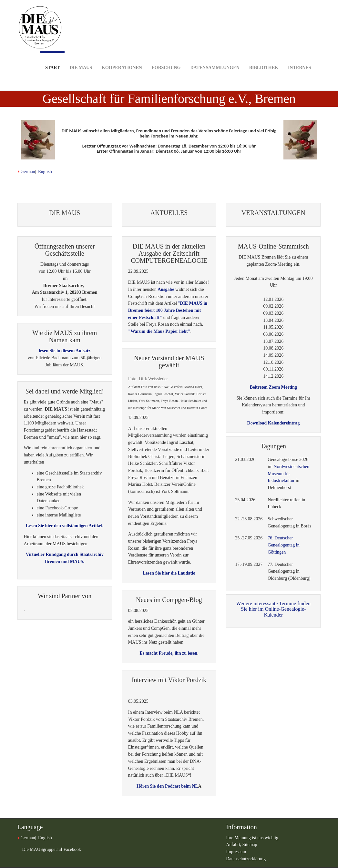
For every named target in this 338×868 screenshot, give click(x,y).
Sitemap (250, 845)
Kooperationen (122, 58)
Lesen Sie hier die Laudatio (169, 573)
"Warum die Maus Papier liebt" (159, 331)
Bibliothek (264, 58)
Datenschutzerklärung (246, 859)
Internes (300, 58)
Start (52, 61)
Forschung (166, 58)
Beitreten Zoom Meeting (273, 387)
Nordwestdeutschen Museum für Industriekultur (288, 474)
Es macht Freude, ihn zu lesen (168, 653)
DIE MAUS (81, 58)
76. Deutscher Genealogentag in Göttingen (283, 545)
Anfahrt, (234, 845)
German (28, 172)
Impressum (236, 852)
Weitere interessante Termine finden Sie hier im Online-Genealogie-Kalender (274, 609)
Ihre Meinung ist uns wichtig (252, 838)
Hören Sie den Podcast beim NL (167, 786)
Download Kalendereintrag (273, 423)
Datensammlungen (215, 58)
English (45, 172)
